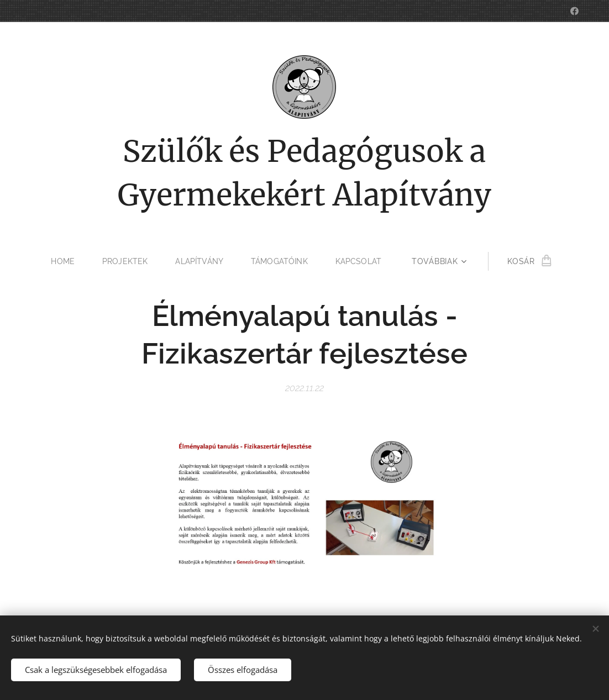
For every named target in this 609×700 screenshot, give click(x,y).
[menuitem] (64, 261)
